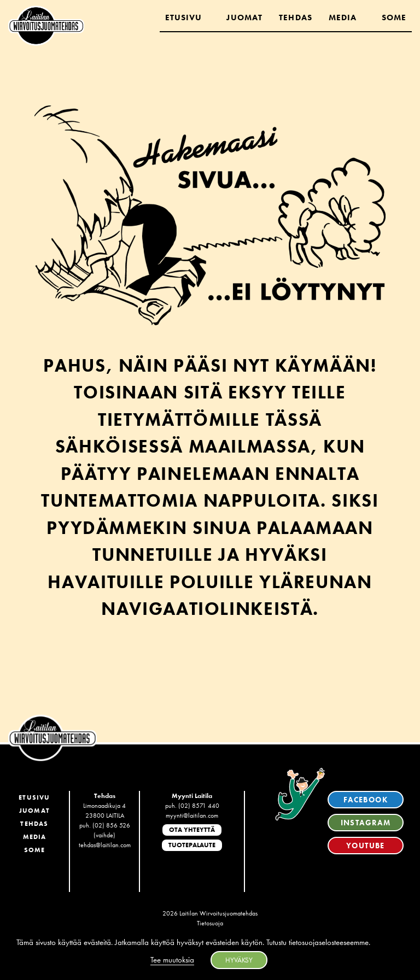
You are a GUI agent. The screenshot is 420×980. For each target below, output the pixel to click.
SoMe (35, 850)
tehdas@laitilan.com (105, 845)
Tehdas (296, 17)
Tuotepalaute (192, 845)
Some (394, 17)
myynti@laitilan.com (192, 815)
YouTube (366, 846)
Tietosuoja (210, 923)
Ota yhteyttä (192, 830)
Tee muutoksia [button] (172, 960)
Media (343, 17)
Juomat (244, 17)
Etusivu (184, 17)
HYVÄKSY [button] (239, 960)
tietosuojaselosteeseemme (329, 942)
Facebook (366, 800)
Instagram (366, 823)
